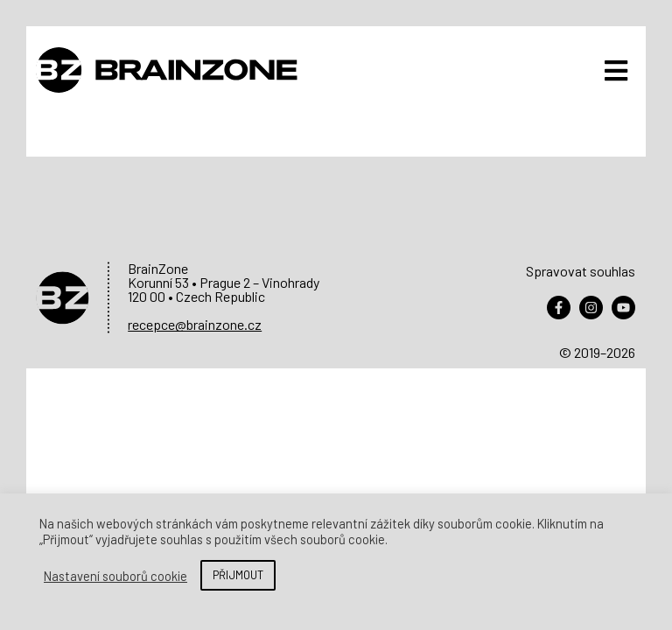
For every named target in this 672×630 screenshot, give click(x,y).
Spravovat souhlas (581, 271)
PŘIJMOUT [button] (238, 575)
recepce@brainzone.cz (195, 324)
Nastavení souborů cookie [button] (115, 576)
